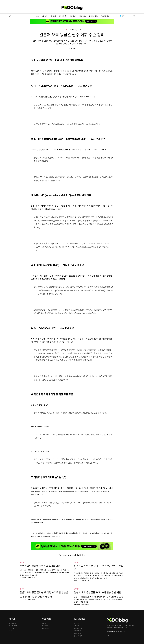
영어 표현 (53, 16)
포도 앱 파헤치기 (14, 626)
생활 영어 (45, 16)
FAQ (10, 631)
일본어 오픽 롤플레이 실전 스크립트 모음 (40, 566)
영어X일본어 (45, 628)
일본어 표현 (83, 16)
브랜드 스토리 (13, 623)
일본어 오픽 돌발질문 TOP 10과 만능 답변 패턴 (98, 592)
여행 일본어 (73, 16)
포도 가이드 (12, 628)
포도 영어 (44, 623)
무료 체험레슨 (105, 16)
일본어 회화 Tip (93, 16)
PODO (73, 48)
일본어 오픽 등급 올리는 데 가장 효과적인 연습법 (44, 592)
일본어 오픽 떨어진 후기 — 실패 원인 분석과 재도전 (99, 567)
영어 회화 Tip (63, 16)
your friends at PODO (118, 631)
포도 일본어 (45, 626)
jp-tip (65, 30)
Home (37, 16)
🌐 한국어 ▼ (123, 16)
